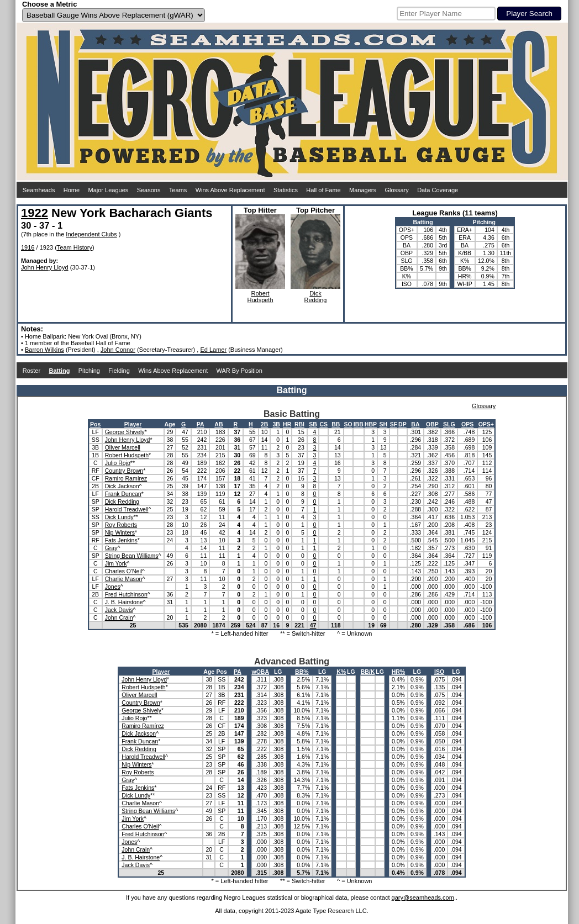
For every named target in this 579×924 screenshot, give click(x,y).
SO (348, 424)
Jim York (116, 563)
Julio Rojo (118, 463)
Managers (363, 190)
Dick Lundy (119, 517)
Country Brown (124, 471)
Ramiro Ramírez (126, 478)
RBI (299, 424)
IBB (359, 424)
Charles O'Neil (123, 571)
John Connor (118, 350)
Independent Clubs (91, 234)
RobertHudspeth (260, 297)
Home (72, 190)
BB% (302, 672)
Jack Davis (119, 610)
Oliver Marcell (123, 447)
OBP (432, 424)
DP (402, 424)
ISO (439, 672)
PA (201, 424)
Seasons (149, 190)
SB (313, 424)
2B (264, 424)
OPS (467, 424)
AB (219, 424)
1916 (28, 247)
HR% (399, 672)
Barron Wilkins (44, 350)
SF (394, 424)
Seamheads (39, 190)
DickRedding (316, 297)
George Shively (125, 432)
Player (133, 424)
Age (170, 424)
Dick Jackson (122, 486)
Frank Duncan (123, 494)
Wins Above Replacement (230, 190)
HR (287, 424)
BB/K (368, 672)
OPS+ (486, 424)
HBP (371, 424)
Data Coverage (438, 190)
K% (341, 672)
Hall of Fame (323, 190)
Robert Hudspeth (127, 455)
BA (415, 424)
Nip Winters (120, 532)
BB (336, 424)
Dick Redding (122, 501)
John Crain (119, 617)
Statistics (286, 190)
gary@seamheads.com (423, 897)
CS (323, 424)
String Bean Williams (132, 556)
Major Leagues (109, 190)
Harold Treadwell (127, 509)
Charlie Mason (124, 579)
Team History (75, 247)
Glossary (396, 190)
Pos (95, 424)
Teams (178, 190)
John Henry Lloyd (45, 267)
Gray (111, 548)
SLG (449, 424)
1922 (35, 213)
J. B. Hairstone (124, 602)
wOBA (261, 672)
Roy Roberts (121, 525)
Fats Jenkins (121, 540)
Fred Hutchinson (126, 594)
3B (276, 424)
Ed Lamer (213, 350)
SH (384, 424)
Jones (113, 587)
